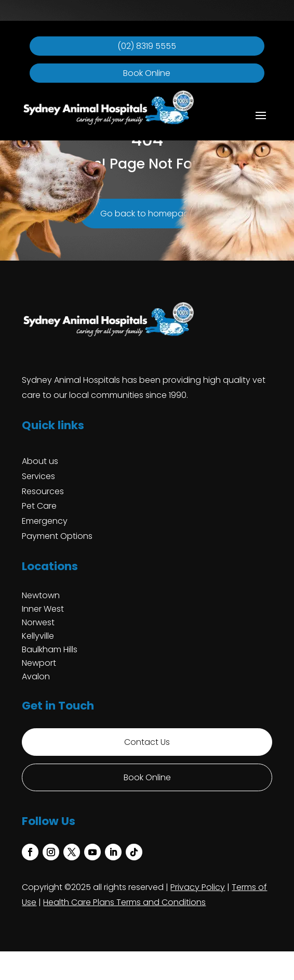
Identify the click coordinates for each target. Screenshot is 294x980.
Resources (43, 491)
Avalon (36, 676)
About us (40, 461)
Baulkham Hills (50, 649)
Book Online (147, 73)
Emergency (45, 521)
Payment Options (57, 536)
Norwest (38, 622)
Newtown (41, 595)
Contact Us (147, 742)
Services (38, 476)
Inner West (43, 609)
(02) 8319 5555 (147, 46)
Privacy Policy (198, 887)
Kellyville (38, 636)
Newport (39, 663)
